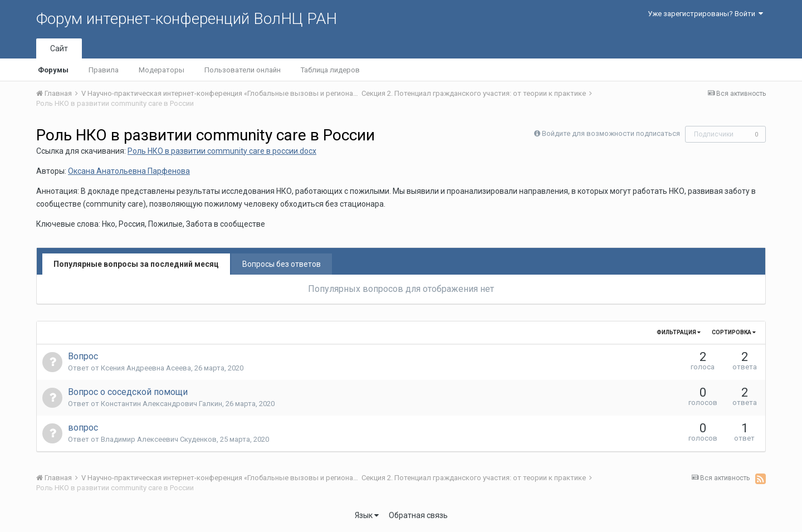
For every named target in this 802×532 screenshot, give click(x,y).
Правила (104, 70)
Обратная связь (418, 515)
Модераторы (162, 70)
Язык (367, 515)
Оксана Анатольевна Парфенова (129, 171)
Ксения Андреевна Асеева (146, 368)
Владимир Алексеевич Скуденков (159, 439)
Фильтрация (679, 332)
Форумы (53, 70)
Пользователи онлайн (243, 70)
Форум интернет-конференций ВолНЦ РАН (187, 19)
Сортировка (734, 332)
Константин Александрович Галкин (162, 404)
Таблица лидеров (330, 70)
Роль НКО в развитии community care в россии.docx (222, 151)
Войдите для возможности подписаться (611, 133)
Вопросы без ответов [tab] (282, 264)
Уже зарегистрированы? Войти (705, 14)
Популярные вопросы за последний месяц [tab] (136, 264)
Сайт (59, 48)
